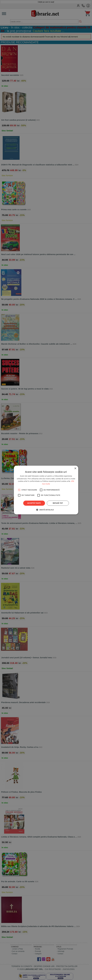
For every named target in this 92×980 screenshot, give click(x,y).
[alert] (46, 490)
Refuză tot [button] (58, 503)
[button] (46, 510)
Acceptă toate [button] (34, 503)
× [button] (75, 469)
